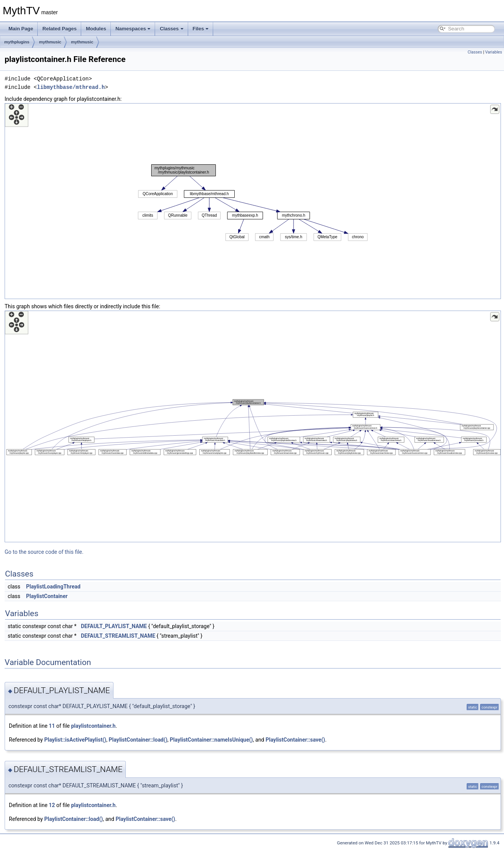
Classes (171, 29)
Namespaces (133, 29)
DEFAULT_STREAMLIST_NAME (118, 636)
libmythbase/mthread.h (71, 87)
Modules (96, 29)
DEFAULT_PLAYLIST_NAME (114, 626)
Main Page (21, 29)
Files (201, 29)
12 (52, 805)
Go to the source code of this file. (44, 552)
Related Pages (59, 29)
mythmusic (50, 42)
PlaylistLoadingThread (53, 587)
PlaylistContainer (47, 596)
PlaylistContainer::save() (295, 740)
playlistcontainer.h (93, 726)
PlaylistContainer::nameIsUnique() (211, 740)
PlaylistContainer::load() (138, 740)
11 (52, 726)
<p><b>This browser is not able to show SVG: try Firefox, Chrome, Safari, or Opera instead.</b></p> (253, 201)
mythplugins (17, 42)
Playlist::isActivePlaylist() (75, 740)
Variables (494, 52)
